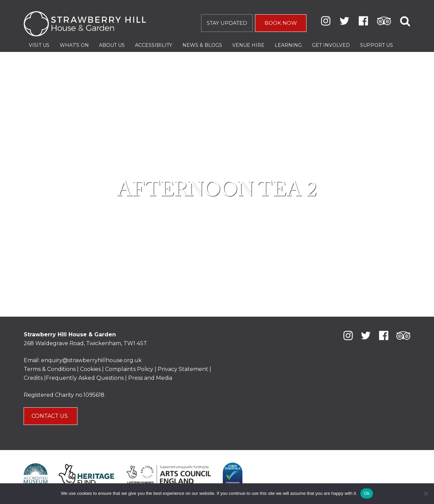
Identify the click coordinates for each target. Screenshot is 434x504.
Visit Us (39, 45)
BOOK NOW (281, 23)
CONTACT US (50, 416)
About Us (112, 45)
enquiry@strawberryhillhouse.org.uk (91, 360)
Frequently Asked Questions (85, 378)
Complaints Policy (129, 369)
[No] (426, 493)
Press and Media (150, 378)
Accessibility (154, 45)
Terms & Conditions (50, 369)
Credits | (35, 378)
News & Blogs (202, 45)
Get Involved (331, 45)
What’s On (74, 45)
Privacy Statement (183, 369)
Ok (367, 493)
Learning (288, 45)
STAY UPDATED (227, 23)
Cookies (91, 369)
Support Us (377, 45)
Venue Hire (248, 45)
